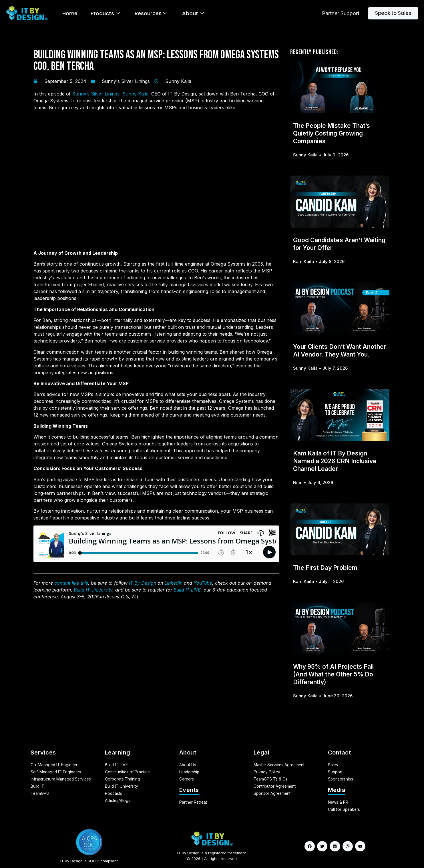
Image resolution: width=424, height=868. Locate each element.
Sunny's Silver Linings (126, 81)
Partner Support (341, 13)
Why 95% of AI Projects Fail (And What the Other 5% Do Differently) (333, 674)
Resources (151, 13)
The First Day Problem (325, 568)
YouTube (203, 583)
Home (70, 13)
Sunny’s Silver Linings (96, 94)
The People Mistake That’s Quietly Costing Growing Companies (332, 133)
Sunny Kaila (135, 94)
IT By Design (143, 583)
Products (105, 13)
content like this (71, 583)
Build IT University (93, 590)
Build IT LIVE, (188, 590)
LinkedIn (173, 583)
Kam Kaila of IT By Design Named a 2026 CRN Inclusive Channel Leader (335, 461)
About (193, 13)
